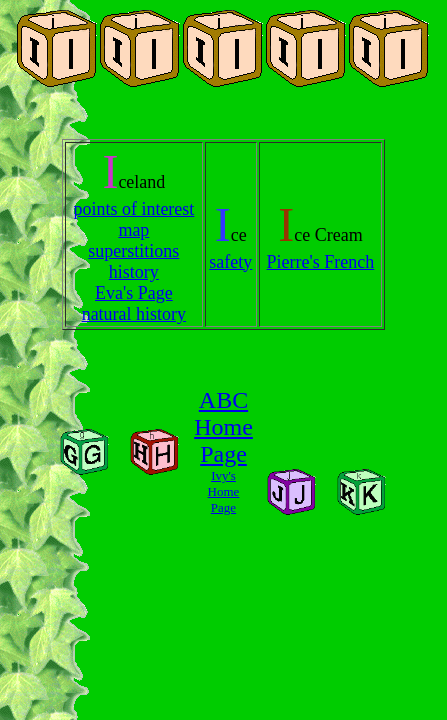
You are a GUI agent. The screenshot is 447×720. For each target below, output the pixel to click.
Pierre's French (321, 262)
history (134, 272)
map (133, 230)
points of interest (133, 209)
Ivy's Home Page (224, 491)
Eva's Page (134, 293)
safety (230, 262)
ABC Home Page (223, 427)
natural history (134, 314)
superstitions (133, 251)
